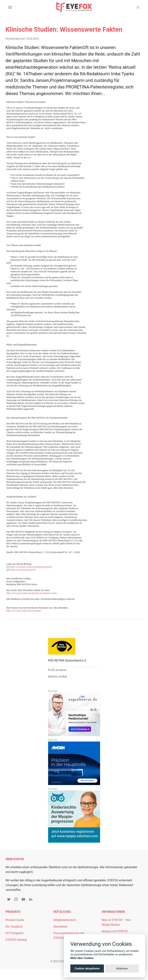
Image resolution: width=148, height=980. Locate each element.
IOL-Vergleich (14, 927)
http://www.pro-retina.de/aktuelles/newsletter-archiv (32, 593)
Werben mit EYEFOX (115, 931)
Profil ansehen (57, 670)
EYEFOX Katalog (16, 940)
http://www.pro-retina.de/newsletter (24, 611)
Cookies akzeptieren (87, 968)
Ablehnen (122, 968)
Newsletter (61, 927)
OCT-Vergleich (14, 933)
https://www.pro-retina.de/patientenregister (31, 567)
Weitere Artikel (58, 677)
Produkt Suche (15, 920)
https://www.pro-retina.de (22, 570)
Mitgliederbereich (65, 920)
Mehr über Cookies (82, 958)
